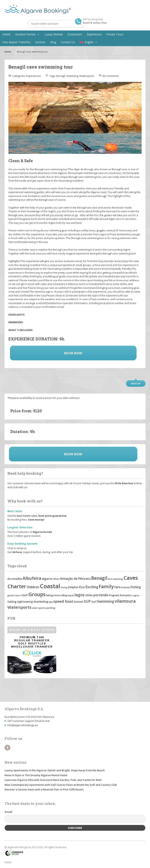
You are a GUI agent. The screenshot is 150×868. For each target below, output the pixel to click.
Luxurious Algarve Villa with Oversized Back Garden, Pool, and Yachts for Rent (53, 780)
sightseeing (25, 602)
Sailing (12, 602)
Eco (82, 587)
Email (8, 812)
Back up (136, 383)
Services (40, 42)
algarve (47, 579)
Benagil (61, 76)
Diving (64, 587)
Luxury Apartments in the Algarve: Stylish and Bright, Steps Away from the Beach (55, 770)
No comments (111, 76)
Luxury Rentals (54, 34)
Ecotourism (75, 34)
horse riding (60, 595)
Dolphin (73, 587)
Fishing (136, 587)
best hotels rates (27, 516)
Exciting (92, 587)
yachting (51, 608)
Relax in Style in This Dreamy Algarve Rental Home (36, 775)
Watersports (87, 76)
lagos (79, 595)
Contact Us (68, 42)
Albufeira (32, 578)
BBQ (88, 579)
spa (51, 602)
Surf (94, 602)
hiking (50, 595)
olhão (89, 595)
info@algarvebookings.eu (23, 725)
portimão (101, 595)
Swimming (72, 76)
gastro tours (14, 595)
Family (106, 586)
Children (33, 587)
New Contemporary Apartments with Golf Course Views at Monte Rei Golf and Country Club (61, 785)
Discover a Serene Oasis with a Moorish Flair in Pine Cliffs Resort (44, 789)
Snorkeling (41, 602)
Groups (37, 594)
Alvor (56, 579)
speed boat (63, 601)
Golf (25, 595)
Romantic (126, 595)
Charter (17, 586)
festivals (126, 587)
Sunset (79, 602)
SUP (87, 601)
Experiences (94, 34)
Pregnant (114, 595)
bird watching (115, 579)
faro (117, 587)
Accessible (15, 579)
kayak (71, 595)
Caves (131, 578)
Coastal (50, 586)
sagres (136, 595)
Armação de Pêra (72, 579)
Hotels (6, 34)
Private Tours (115, 34)
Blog (53, 42)
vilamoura (125, 601)
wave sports (39, 608)
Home (8, 52)
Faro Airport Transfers (16, 42)
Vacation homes (25, 34)
